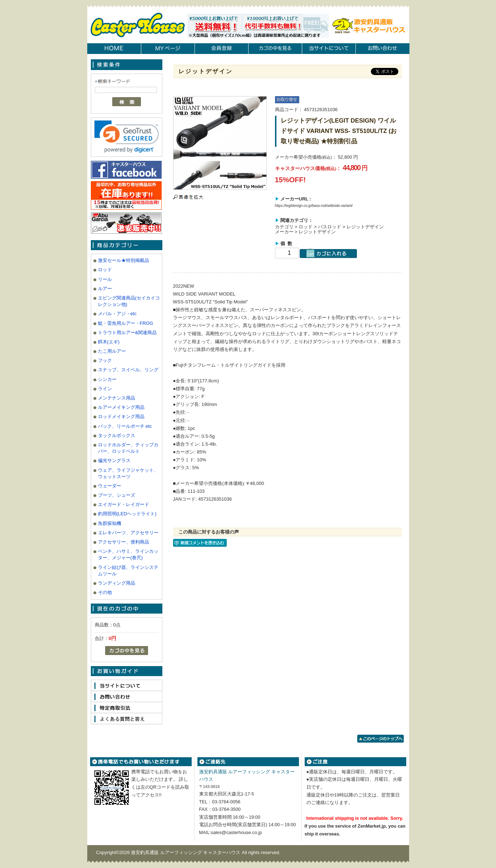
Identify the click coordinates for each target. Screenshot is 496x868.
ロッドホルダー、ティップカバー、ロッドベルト (128, 448)
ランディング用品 (117, 583)
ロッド (105, 270)
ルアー (105, 289)
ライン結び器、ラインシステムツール (128, 571)
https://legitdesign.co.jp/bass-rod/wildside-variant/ (314, 206)
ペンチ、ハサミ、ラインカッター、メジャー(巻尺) (128, 554)
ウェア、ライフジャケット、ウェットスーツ (128, 473)
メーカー (284, 232)
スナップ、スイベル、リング (128, 370)
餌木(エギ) (109, 342)
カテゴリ (284, 227)
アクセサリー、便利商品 (124, 542)
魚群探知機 (110, 523)
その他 (105, 592)
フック (105, 360)
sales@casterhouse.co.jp (236, 832)
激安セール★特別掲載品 (124, 260)
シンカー (107, 379)
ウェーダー (110, 486)
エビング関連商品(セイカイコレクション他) (129, 301)
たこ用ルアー (112, 351)
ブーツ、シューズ (117, 495)
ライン (105, 389)
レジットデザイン (365, 227)
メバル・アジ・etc (117, 314)
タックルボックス (117, 435)
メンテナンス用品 (117, 398)
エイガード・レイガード (124, 504)
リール (105, 279)
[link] (127, 137)
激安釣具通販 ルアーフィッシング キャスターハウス (186, 852)
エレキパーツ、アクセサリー (128, 533)
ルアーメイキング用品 (121, 407)
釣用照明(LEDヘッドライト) (127, 514)
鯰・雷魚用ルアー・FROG (126, 323)
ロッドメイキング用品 (121, 416)
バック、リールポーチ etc (125, 426)
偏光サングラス (114, 460)
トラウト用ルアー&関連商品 (127, 333)
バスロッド (330, 227)
